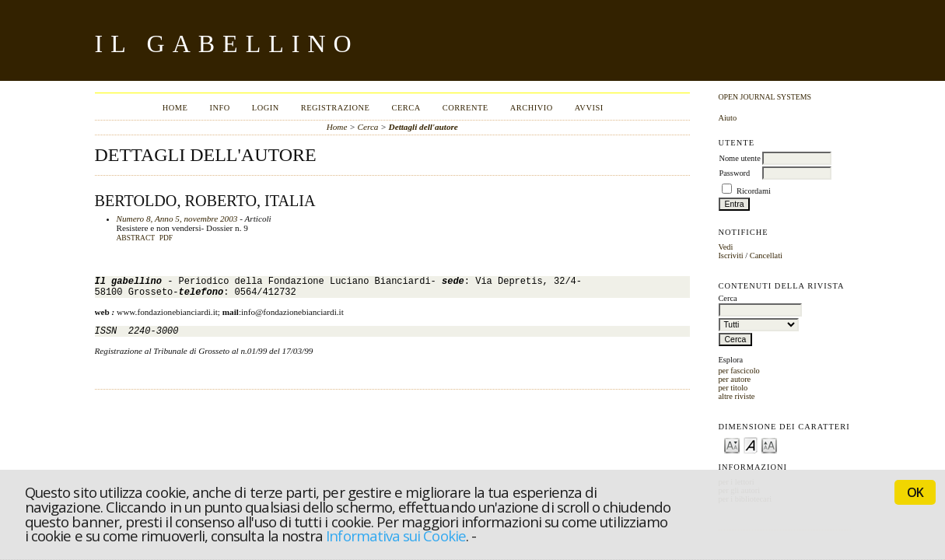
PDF (166, 238)
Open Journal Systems (765, 97)
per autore (734, 379)
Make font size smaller (732, 444)
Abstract (136, 238)
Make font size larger (769, 444)
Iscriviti (730, 255)
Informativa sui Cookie (395, 535)
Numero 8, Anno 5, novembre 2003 (177, 219)
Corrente (465, 108)
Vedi (725, 247)
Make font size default (751, 444)
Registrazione (336, 108)
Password (734, 173)
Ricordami (754, 191)
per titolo (733, 388)
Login (266, 108)
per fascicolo (738, 371)
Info (219, 108)
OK (915, 492)
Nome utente (739, 158)
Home (175, 108)
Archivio (532, 108)
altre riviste (736, 396)
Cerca (406, 108)
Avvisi (589, 108)
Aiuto (727, 118)
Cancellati (766, 255)
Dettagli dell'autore (423, 127)
